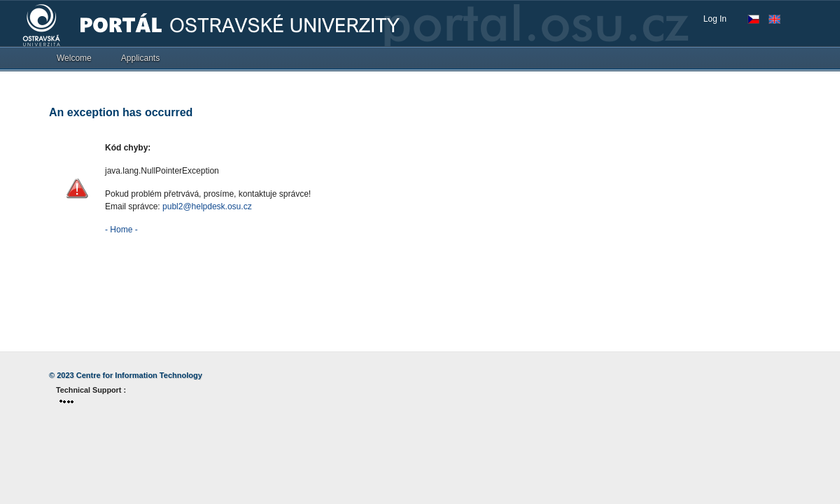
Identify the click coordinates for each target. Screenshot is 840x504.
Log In (715, 19)
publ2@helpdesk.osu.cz (207, 206)
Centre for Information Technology (139, 375)
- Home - (121, 230)
